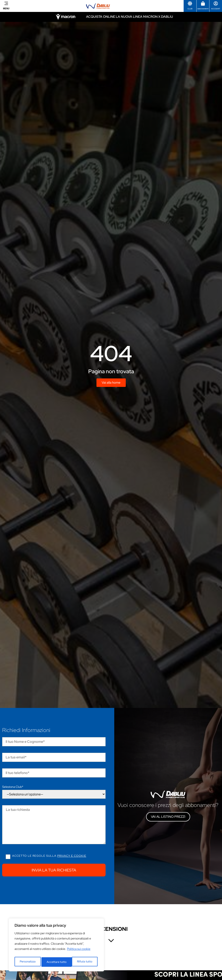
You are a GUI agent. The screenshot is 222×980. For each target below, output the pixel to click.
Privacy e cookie (72, 856)
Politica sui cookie (79, 951)
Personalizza (27, 962)
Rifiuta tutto (54, 962)
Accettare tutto (83, 962)
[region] (56, 946)
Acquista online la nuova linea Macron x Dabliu (130, 17)
